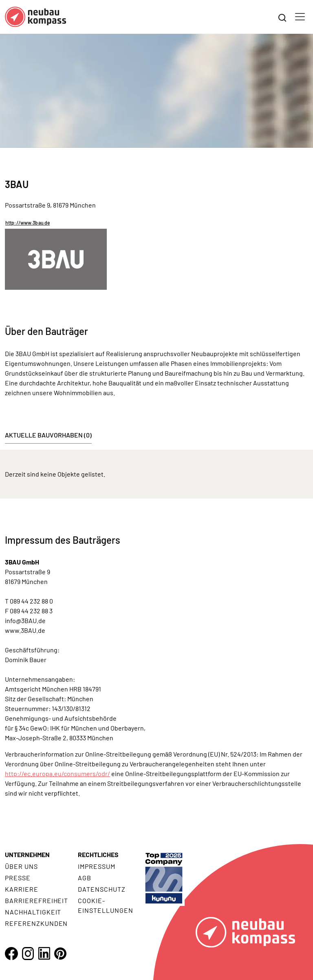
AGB (85, 878)
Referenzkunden (36, 923)
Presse (18, 878)
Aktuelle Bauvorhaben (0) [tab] (48, 435)
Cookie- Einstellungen (105, 905)
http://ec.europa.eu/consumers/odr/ (57, 773)
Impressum (97, 866)
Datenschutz (102, 889)
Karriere (22, 889)
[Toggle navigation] (300, 17)
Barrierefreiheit (36, 900)
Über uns (21, 866)
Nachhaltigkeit (33, 912)
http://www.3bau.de (28, 223)
